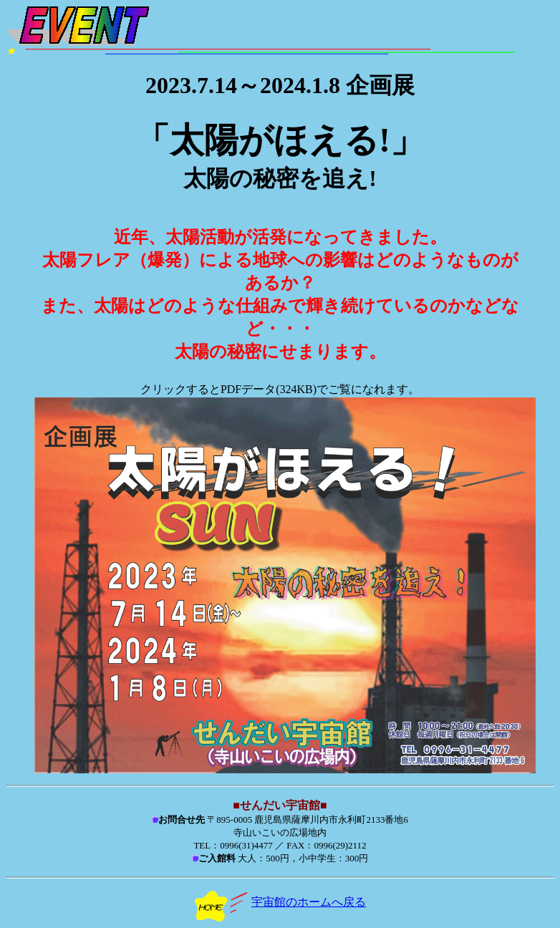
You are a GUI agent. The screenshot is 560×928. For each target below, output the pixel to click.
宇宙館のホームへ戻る (280, 902)
